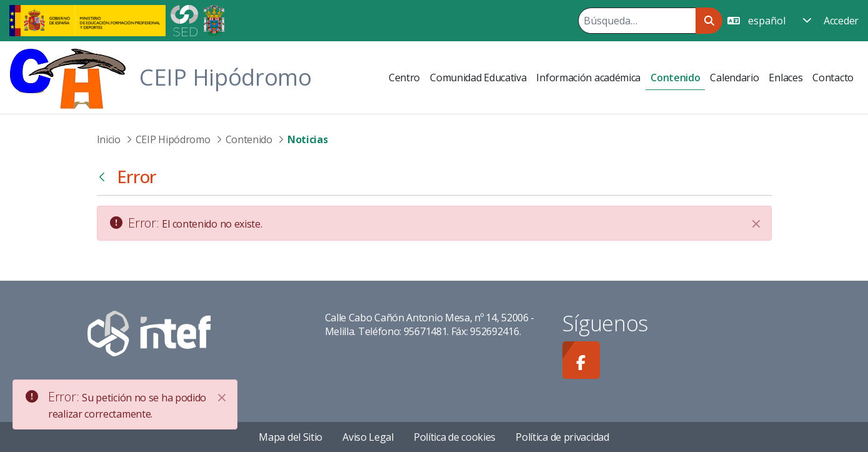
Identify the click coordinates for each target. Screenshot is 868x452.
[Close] (222, 398)
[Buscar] (637, 21)
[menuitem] (404, 78)
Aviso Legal (368, 437)
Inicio (109, 139)
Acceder (841, 21)
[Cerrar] (756, 224)
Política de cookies (455, 437)
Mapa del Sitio (291, 437)
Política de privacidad (562, 437)
